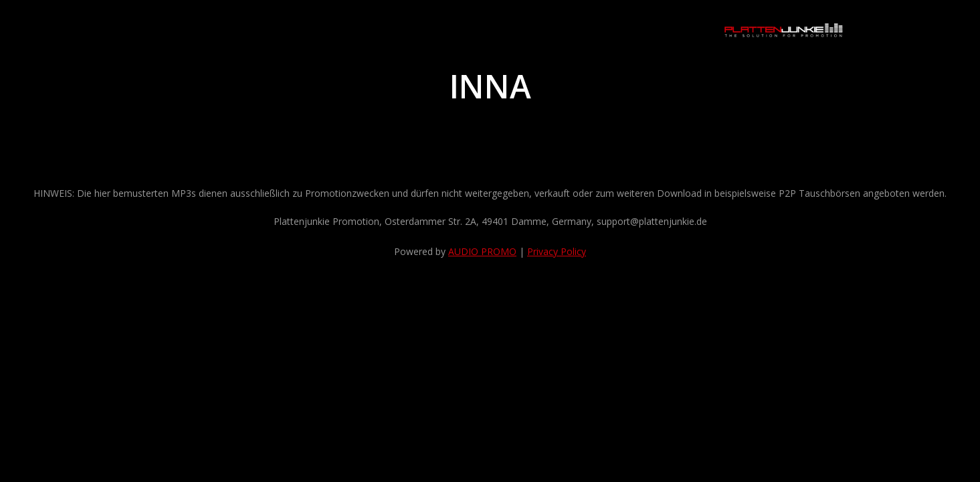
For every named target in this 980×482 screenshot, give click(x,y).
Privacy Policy (557, 251)
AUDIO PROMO (482, 251)
